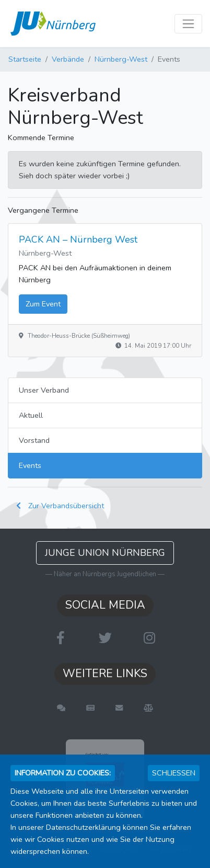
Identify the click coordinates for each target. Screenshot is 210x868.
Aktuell (31, 415)
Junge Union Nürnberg (105, 553)
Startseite (25, 59)
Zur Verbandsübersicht (60, 506)
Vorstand (34, 440)
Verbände (68, 59)
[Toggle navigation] (188, 24)
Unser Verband (44, 390)
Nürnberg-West (121, 59)
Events (30, 465)
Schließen (174, 773)
